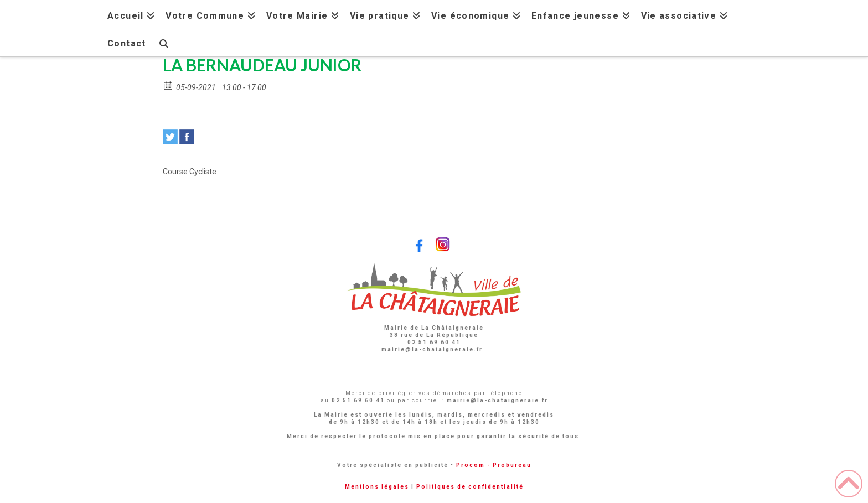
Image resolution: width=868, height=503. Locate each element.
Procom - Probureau (494, 465)
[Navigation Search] (163, 42)
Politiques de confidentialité (470, 487)
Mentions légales (377, 487)
